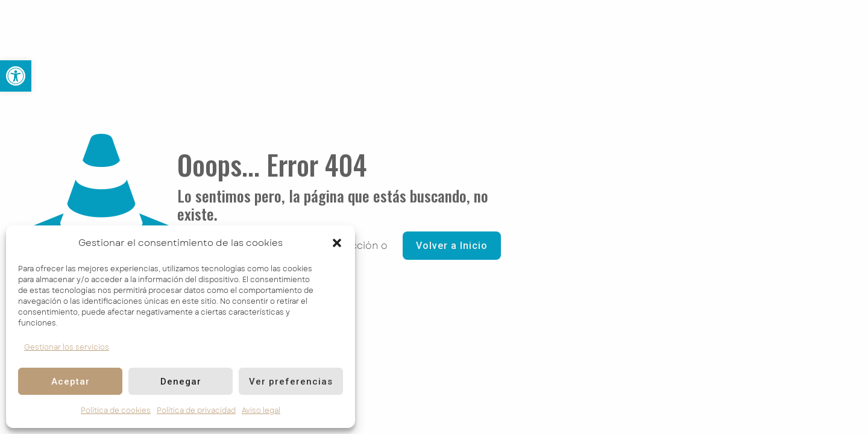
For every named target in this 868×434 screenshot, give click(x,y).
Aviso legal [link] (261, 410)
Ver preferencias (291, 382)
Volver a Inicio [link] (452, 246)
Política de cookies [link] (116, 410)
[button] (337, 243)
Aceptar (71, 382)
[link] (16, 76)
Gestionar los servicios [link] (67, 347)
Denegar (181, 382)
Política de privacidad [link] (196, 410)
